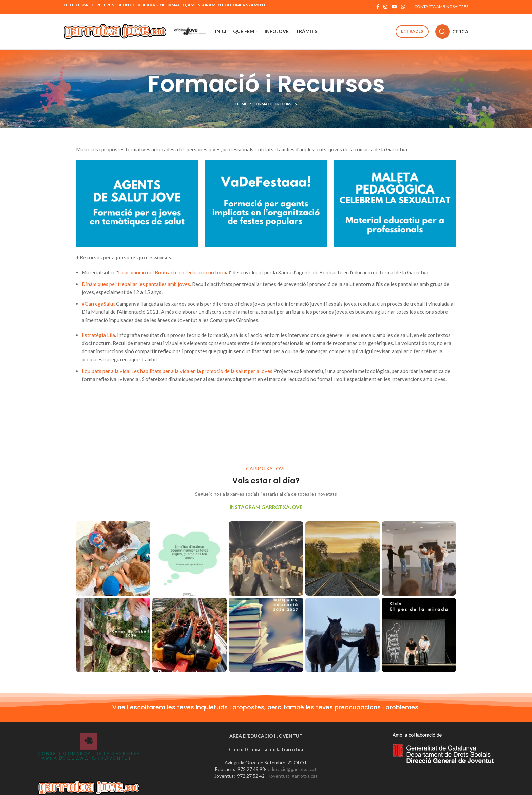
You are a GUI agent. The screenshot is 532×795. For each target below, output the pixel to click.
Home (241, 104)
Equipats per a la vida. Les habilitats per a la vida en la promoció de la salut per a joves (178, 371)
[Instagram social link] (385, 7)
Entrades (412, 31)
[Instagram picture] (113, 558)
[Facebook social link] (378, 7)
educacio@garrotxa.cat (292, 769)
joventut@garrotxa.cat (293, 776)
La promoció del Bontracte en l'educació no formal (174, 272)
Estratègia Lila (98, 335)
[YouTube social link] (394, 7)
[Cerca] (452, 32)
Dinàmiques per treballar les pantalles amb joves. (137, 284)
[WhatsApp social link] (403, 7)
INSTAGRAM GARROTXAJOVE (266, 507)
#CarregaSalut (98, 304)
